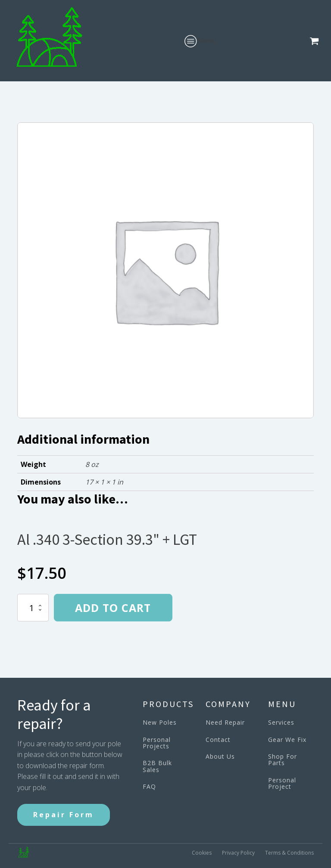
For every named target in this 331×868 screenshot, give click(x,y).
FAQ (149, 786)
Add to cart (113, 608)
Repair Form (64, 815)
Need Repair (225, 722)
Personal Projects (157, 743)
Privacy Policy (238, 853)
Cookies (202, 853)
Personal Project (282, 783)
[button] (316, 41)
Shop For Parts (283, 760)
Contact (218, 740)
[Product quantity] (33, 608)
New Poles (160, 722)
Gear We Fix (287, 740)
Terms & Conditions (289, 853)
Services (281, 722)
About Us (220, 756)
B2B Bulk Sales (157, 766)
